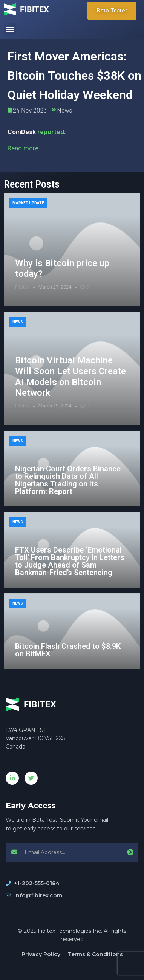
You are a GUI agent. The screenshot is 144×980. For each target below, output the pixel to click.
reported (51, 132)
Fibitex (22, 287)
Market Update (28, 203)
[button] (10, 29)
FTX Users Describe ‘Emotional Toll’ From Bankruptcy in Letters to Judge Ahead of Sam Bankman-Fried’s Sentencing (70, 561)
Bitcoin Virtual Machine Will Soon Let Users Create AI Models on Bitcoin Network (70, 377)
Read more (23, 148)
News (64, 110)
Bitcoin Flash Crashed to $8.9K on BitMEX (68, 650)
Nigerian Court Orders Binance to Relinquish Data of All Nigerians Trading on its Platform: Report (68, 480)
